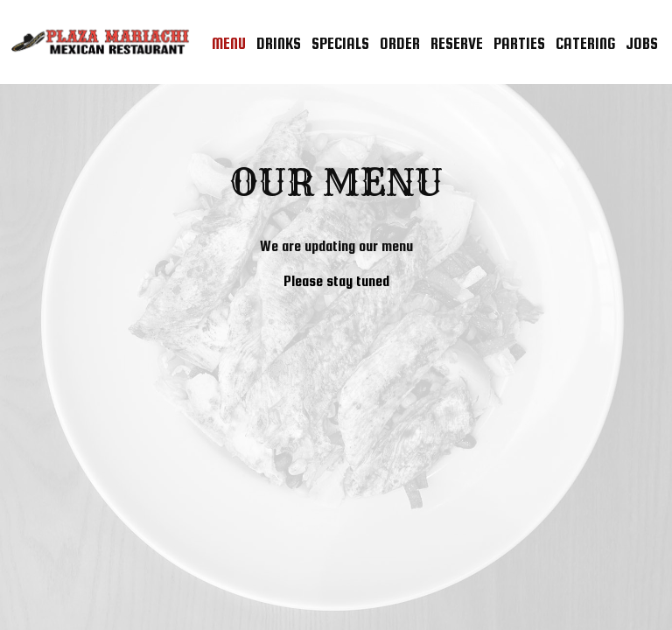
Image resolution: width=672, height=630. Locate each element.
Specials (340, 44)
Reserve (457, 44)
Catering (585, 44)
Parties (519, 44)
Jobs (642, 44)
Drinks (279, 44)
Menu (229, 44)
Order (400, 44)
